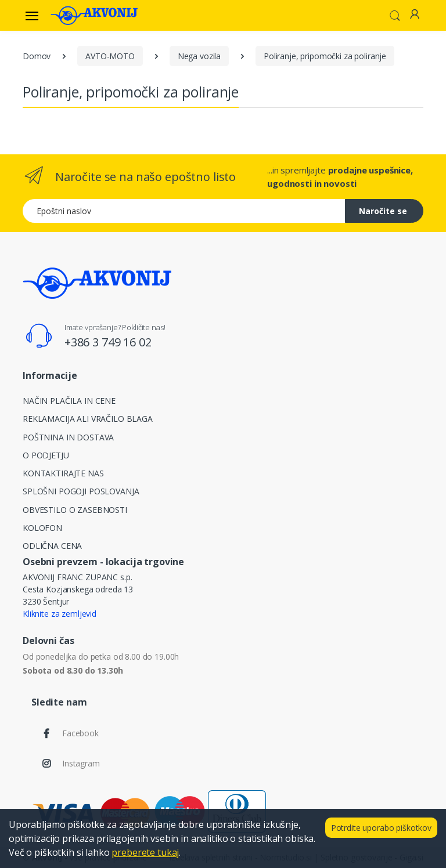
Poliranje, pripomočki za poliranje (325, 56)
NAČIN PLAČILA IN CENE (69, 401)
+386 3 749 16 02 (108, 342)
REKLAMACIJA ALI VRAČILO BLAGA (88, 419)
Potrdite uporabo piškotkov (381, 828)
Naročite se (383, 211)
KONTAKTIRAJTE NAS (63, 473)
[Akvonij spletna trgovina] (94, 15)
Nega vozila (199, 56)
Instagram (81, 763)
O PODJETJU (46, 455)
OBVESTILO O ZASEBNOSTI (75, 510)
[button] (395, 15)
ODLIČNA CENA (52, 546)
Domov (37, 56)
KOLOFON (42, 528)
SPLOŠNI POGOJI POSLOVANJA (81, 491)
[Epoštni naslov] (184, 211)
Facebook (80, 733)
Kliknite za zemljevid (60, 614)
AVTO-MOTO (110, 56)
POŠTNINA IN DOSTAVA (68, 437)
